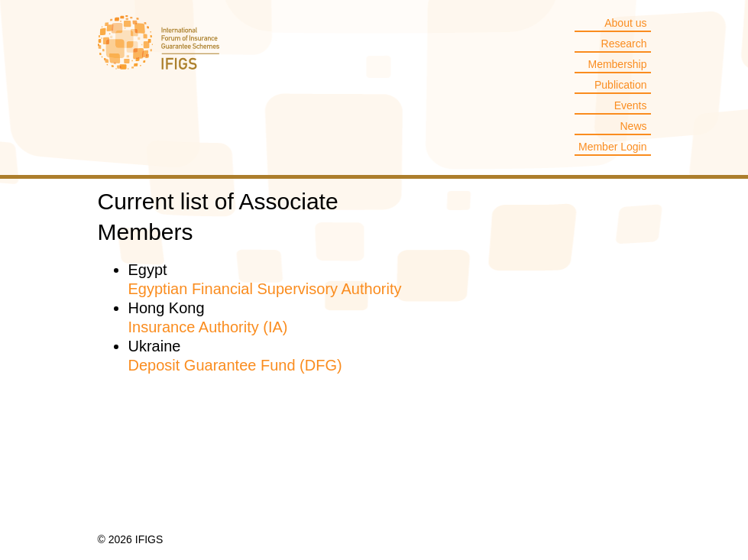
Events (631, 105)
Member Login (613, 147)
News (633, 126)
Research (624, 44)
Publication (621, 85)
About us (625, 23)
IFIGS (159, 53)
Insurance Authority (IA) (208, 327)
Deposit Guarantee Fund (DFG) (235, 365)
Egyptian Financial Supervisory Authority (265, 289)
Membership (617, 64)
